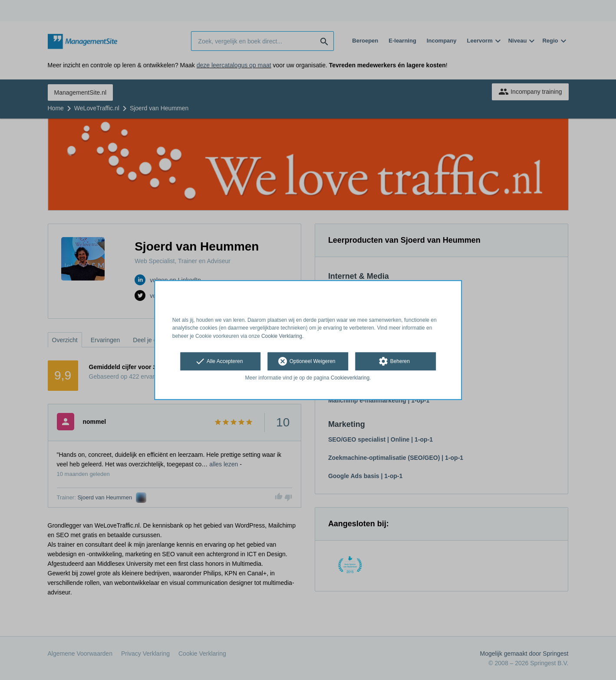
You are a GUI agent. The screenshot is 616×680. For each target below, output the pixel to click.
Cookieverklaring (350, 378)
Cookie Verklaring (282, 336)
